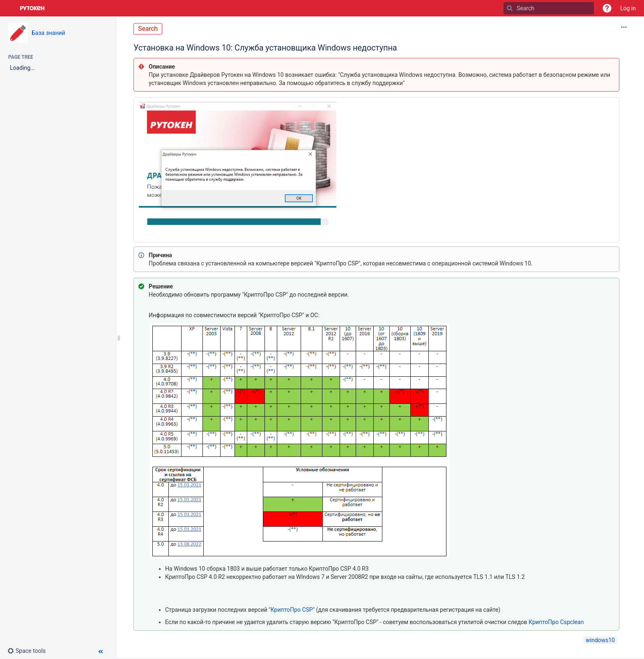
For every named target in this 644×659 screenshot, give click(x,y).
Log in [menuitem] (628, 8)
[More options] (624, 27)
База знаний (48, 33)
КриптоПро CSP (292, 610)
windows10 (600, 640)
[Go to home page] (32, 8)
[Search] (510, 8)
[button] (607, 8)
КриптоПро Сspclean (556, 622)
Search (148, 29)
